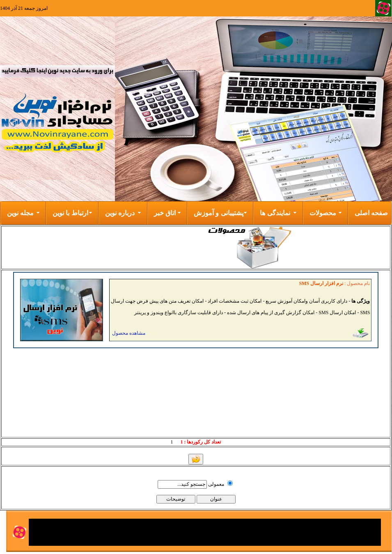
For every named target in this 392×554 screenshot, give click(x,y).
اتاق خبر (165, 213)
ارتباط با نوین (70, 213)
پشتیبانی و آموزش (219, 213)
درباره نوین (120, 213)
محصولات (323, 213)
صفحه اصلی (371, 213)
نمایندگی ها (275, 213)
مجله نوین (20, 213)
